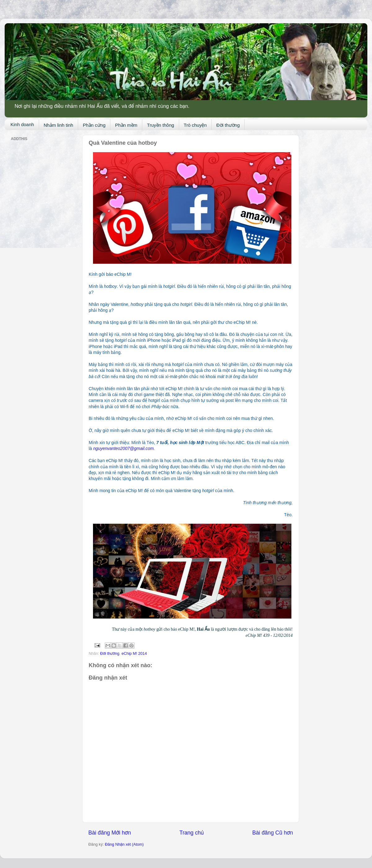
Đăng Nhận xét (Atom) (124, 844)
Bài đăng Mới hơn (110, 833)
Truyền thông (161, 125)
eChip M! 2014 (134, 654)
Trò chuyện (195, 125)
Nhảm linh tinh (59, 125)
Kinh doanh (22, 124)
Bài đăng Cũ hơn (273, 833)
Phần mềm (126, 125)
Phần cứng (94, 125)
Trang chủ (192, 833)
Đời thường (228, 125)
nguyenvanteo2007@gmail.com (124, 448)
